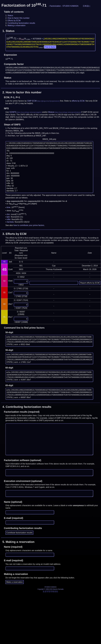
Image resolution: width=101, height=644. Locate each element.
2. (22, 92)
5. (18, 542)
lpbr (8, 217)
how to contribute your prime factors (29, 225)
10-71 (11, 39)
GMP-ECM (32, 101)
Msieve (51, 112)
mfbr (9, 219)
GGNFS (13, 112)
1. (8, 31)
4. (27, 407)
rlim (8, 214)
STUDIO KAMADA (71, 6)
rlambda (10, 222)
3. (14, 234)
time (8, 207)
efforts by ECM (78, 101)
